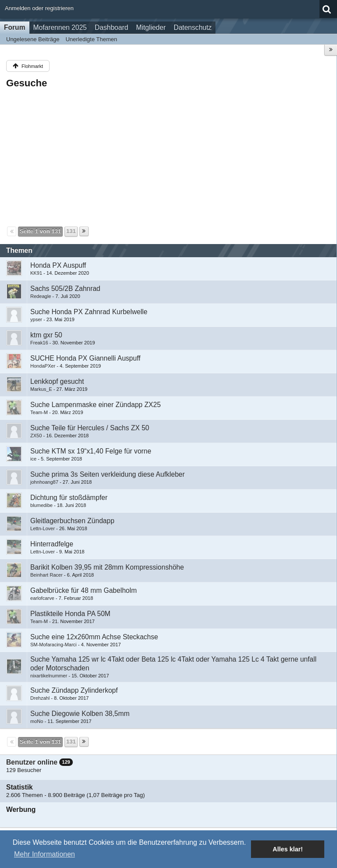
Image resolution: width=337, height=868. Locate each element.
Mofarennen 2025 (60, 27)
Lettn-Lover (43, 528)
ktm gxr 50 (46, 335)
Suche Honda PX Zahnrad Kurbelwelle (89, 312)
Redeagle (41, 296)
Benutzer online (32, 762)
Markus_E (41, 389)
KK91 (36, 273)
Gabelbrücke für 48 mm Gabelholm (84, 590)
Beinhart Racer (47, 575)
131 (71, 231)
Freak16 (39, 343)
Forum (15, 27)
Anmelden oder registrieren (39, 8)
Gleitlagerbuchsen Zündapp (72, 521)
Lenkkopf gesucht (57, 381)
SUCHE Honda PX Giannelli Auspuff (85, 358)
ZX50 (36, 436)
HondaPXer (43, 366)
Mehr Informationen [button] (45, 854)
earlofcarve (42, 598)
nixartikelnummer (49, 676)
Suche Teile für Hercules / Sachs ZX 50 (90, 428)
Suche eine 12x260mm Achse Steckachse (94, 637)
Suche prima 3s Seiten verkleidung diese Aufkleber (108, 474)
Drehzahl (40, 698)
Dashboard (111, 27)
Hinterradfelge (52, 544)
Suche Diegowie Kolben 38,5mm (80, 714)
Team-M (39, 412)
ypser (36, 319)
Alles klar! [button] (288, 849)
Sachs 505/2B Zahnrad (65, 289)
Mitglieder (151, 27)
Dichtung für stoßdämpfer (69, 498)
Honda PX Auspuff (58, 265)
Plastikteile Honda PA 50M (70, 614)
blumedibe (41, 505)
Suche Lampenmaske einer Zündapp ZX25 (95, 405)
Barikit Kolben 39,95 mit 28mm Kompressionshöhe (107, 567)
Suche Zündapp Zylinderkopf (74, 690)
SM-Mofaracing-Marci (54, 645)
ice (33, 459)
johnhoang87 (44, 482)
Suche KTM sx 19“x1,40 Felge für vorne (91, 451)
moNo (37, 721)
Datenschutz (193, 27)
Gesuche (27, 83)
